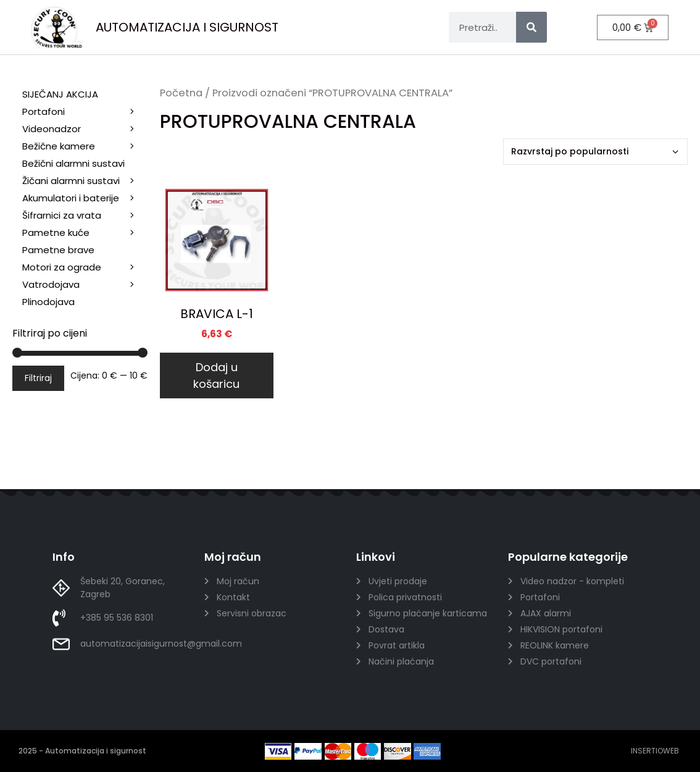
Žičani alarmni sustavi (85, 182)
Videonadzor (85, 129)
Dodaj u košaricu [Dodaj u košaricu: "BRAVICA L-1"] (216, 376)
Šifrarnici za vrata (85, 216)
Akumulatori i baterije (71, 198)
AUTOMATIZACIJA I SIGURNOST (187, 27)
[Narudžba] (595, 152)
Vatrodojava (85, 285)
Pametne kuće (85, 233)
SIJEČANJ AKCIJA (60, 94)
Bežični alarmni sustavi (85, 165)
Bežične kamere (85, 146)
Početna (181, 93)
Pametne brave (58, 250)
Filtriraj (38, 378)
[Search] (531, 27)
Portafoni (85, 112)
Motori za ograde (85, 267)
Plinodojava (48, 302)
